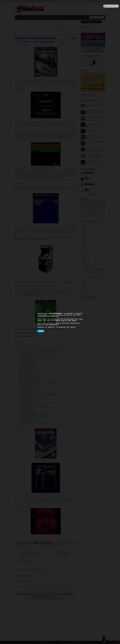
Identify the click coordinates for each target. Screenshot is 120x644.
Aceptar (41, 331)
